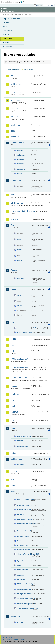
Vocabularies (8, 39)
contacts (20, 151)
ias (12, 345)
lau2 (13, 406)
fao (12, 225)
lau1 (13, 400)
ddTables (21, 159)
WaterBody (21, 580)
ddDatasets (21, 155)
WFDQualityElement (24, 594)
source (20, 306)
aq (12, 76)
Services (6, 43)
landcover (15, 394)
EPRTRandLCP (18, 203)
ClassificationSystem (24, 519)
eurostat (15, 219)
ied (12, 351)
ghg (13, 322)
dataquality (16, 181)
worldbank (16, 617)
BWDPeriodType (23, 505)
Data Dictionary (19, 15)
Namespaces (8, 46)
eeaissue (20, 164)
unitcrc (20, 260)
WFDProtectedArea (24, 589)
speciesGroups (23, 446)
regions (20, 441)
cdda (13, 131)
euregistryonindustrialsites (21, 211)
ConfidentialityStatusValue (24, 524)
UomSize (20, 575)
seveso (14, 472)
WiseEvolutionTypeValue (24, 604)
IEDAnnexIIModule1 (20, 359)
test (13, 480)
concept (20, 295)
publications (16, 459)
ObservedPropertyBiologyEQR (24, 554)
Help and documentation (11, 19)
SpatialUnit (21, 561)
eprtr (13, 195)
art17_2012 (16, 109)
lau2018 (14, 412)
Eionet (11, 15)
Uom (19, 565)
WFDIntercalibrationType (24, 584)
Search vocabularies (13, 70)
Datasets (6, 23)
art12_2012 (16, 84)
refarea (20, 250)
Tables (5, 27)
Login (38, 5)
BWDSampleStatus (24, 509)
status (20, 174)
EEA (12, 2)
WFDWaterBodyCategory (24, 598)
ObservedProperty (24, 550)
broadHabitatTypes (24, 436)
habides (14, 339)
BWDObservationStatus (24, 500)
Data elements (8, 31)
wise (13, 492)
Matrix (20, 541)
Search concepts (29, 70)
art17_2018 (16, 117)
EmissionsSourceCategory (24, 531)
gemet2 (14, 289)
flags (19, 239)
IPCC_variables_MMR (24, 332)
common (15, 137)
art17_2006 (16, 100)
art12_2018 (16, 92)
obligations (21, 169)
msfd (13, 428)
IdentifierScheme (23, 536)
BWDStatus (21, 515)
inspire (14, 386)
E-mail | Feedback (9, 637)
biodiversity (16, 125)
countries (21, 278)
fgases (14, 270)
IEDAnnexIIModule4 (20, 378)
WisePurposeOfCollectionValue (24, 608)
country (20, 622)
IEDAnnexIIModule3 (20, 367)
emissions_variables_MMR (24, 328)
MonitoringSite (23, 545)
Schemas (6, 35)
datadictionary (17, 143)
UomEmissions (23, 570)
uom (13, 486)
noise (13, 453)
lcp (12, 420)
